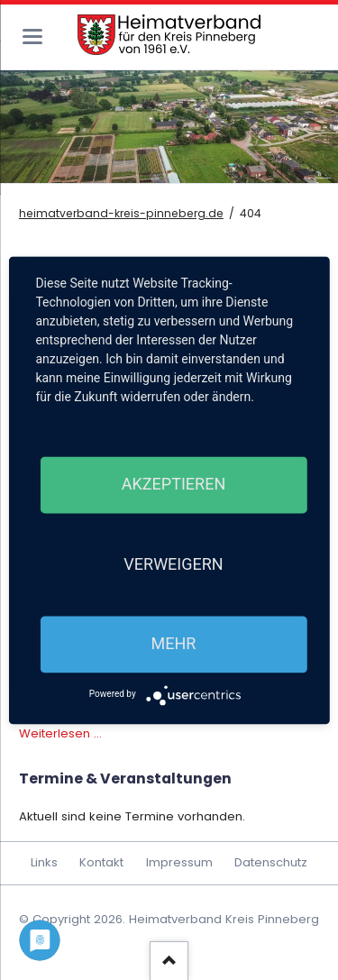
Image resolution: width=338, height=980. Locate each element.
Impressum (179, 862)
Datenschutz (271, 862)
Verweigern (173, 564)
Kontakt (101, 862)
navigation (32, 37)
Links (44, 862)
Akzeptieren (174, 485)
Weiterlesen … (60, 733)
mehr (174, 644)
